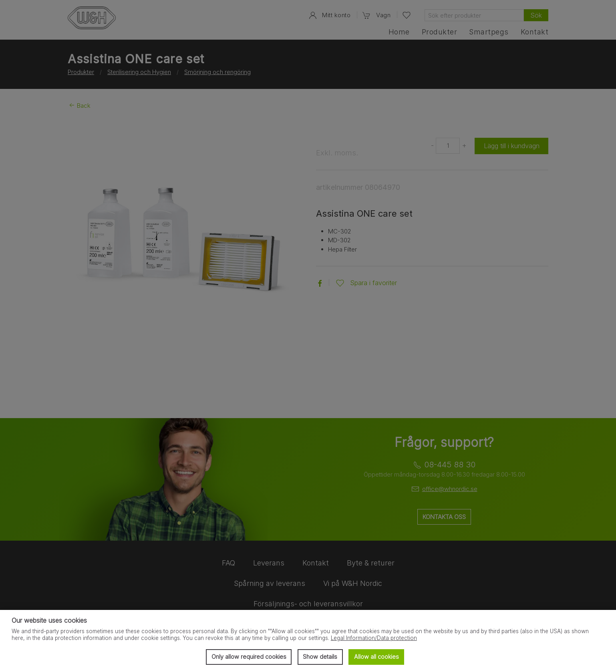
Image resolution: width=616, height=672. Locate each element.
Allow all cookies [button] (376, 657)
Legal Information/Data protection (374, 638)
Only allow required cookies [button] (249, 657)
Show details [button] (320, 657)
